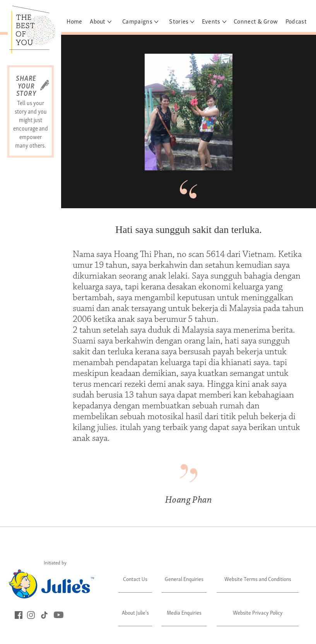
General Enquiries (184, 579)
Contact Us (135, 579)
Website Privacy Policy (258, 612)
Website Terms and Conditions (258, 579)
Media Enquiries (184, 612)
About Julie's (135, 612)
